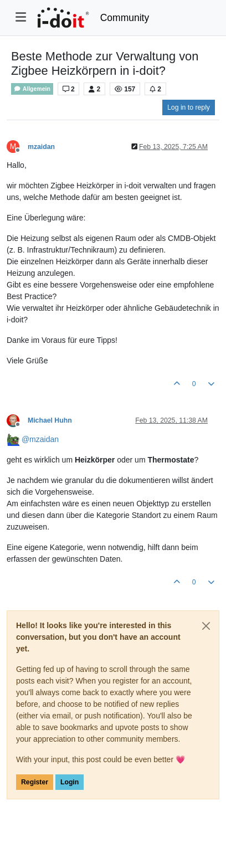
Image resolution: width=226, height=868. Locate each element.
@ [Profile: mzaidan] (40, 439)
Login (70, 782)
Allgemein (32, 89)
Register (35, 782)
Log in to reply (189, 107)
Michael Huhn (50, 420)
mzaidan (41, 147)
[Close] (206, 626)
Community (125, 18)
